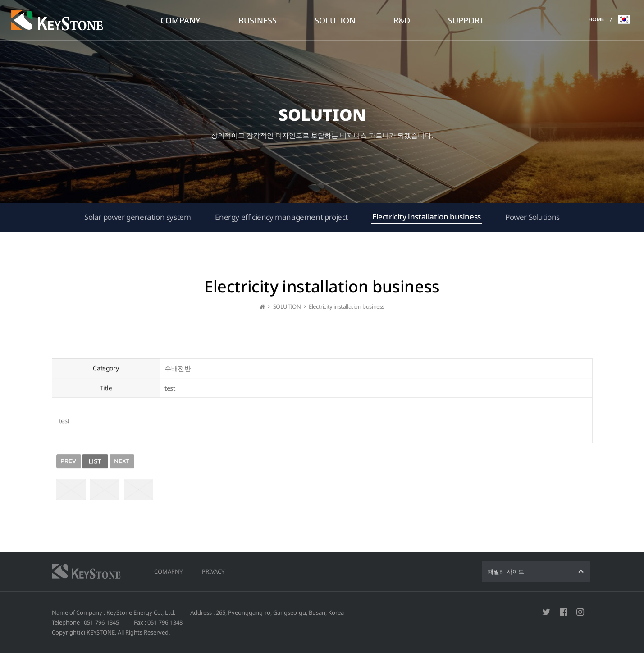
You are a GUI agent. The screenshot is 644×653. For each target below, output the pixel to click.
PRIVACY (213, 571)
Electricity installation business (427, 217)
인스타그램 (580, 612)
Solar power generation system (137, 217)
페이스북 (564, 612)
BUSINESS (258, 20)
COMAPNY (168, 571)
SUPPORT (466, 20)
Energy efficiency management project (281, 217)
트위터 (546, 612)
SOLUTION (335, 20)
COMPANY (180, 20)
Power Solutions (532, 217)
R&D (402, 20)
